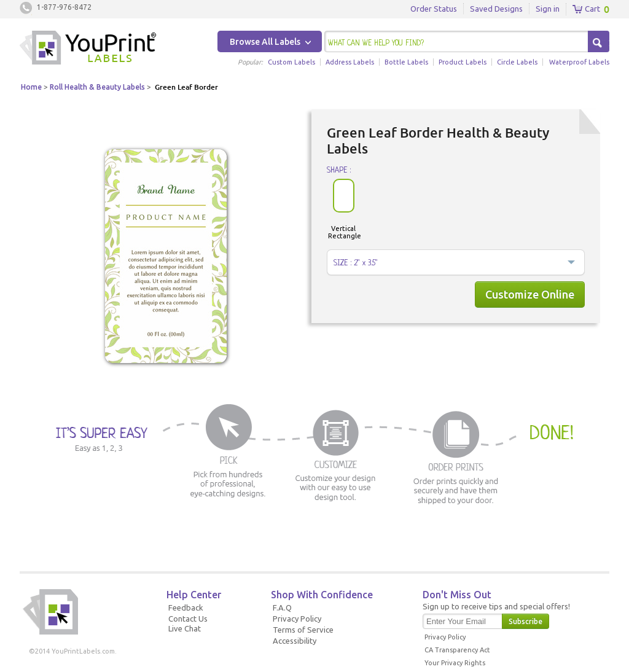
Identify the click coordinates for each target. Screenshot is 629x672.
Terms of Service (303, 630)
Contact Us (188, 619)
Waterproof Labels (579, 62)
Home (31, 87)
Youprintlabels (88, 49)
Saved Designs (496, 9)
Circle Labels (517, 62)
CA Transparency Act (457, 650)
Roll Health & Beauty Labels (97, 87)
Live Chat (185, 628)
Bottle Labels (406, 62)
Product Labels (463, 62)
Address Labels (350, 62)
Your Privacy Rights (455, 663)
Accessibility (295, 641)
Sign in (548, 9)
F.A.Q (282, 608)
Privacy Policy (297, 619)
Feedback (186, 608)
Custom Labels (291, 62)
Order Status (434, 9)
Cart (586, 9)
